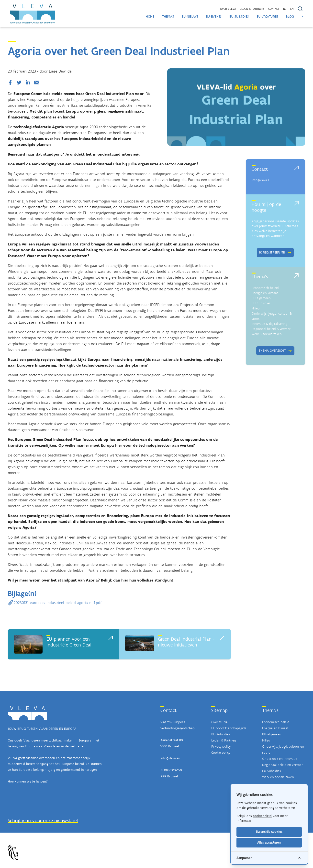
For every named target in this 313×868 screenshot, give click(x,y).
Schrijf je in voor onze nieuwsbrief (43, 820)
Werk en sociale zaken (278, 777)
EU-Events (214, 16)
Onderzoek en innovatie (280, 759)
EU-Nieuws (190, 16)
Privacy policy (221, 746)
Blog (290, 16)
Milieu (256, 308)
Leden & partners (252, 9)
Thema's (168, 16)
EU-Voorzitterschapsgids (229, 728)
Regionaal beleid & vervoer (271, 329)
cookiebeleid (262, 816)
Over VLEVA (228, 9)
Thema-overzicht (275, 351)
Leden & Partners (224, 740)
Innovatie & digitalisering (269, 324)
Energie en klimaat (265, 293)
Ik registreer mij (275, 252)
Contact (274, 9)
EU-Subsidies (239, 16)
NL (285, 9)
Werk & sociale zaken (267, 334)
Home (150, 16)
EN (292, 9)
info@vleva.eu (262, 180)
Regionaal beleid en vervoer (282, 765)
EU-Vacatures (267, 16)
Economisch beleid (265, 288)
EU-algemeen (261, 298)
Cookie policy (221, 753)
